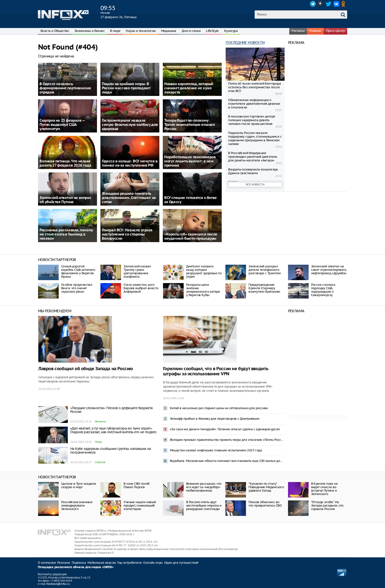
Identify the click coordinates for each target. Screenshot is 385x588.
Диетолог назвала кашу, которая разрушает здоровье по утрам (204, 271)
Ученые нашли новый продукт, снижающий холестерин (140, 505)
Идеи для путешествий (181, 563)
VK (336, 4)
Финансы (100, 421)
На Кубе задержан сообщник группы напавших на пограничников (111, 451)
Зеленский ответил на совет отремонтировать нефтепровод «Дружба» (329, 270)
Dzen (321, 4)
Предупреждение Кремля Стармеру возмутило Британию (264, 288)
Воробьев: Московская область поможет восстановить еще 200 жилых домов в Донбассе (227, 461)
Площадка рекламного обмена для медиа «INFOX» (76, 567)
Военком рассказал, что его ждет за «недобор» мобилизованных (204, 487)
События (100, 462)
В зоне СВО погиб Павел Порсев (136, 485)
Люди (98, 442)
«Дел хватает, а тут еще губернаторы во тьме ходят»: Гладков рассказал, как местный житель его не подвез (113, 430)
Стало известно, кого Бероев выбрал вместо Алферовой (141, 288)
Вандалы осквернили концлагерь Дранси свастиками (253, 171)
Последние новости (245, 43)
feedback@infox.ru (58, 584)
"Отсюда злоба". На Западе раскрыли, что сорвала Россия (327, 505)
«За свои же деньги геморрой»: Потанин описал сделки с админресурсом (225, 429)
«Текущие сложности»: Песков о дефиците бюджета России (111, 410)
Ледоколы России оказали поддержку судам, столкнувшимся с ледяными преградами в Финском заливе (255, 138)
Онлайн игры (153, 563)
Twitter (329, 4)
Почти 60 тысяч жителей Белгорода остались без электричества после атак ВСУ (254, 87)
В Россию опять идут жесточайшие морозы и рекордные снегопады (204, 505)
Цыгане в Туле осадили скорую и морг (78, 485)
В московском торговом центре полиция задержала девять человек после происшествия (252, 120)
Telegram (313, 4)
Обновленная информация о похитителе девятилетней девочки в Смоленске (254, 104)
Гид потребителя (129, 563)
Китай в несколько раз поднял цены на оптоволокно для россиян (219, 408)
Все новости (255, 184)
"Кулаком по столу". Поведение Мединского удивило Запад (266, 487)
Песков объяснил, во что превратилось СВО (265, 504)
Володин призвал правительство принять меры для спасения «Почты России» (227, 440)
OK (344, 4)
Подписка (79, 563)
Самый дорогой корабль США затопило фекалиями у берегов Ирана (78, 271)
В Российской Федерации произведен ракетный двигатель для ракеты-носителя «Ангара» (253, 157)
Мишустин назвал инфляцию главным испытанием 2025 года (216, 450)
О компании (47, 563)
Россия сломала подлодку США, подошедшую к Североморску (323, 290)
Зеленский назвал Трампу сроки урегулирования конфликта (137, 271)
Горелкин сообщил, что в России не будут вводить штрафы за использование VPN (216, 371)
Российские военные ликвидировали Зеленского (77, 505)
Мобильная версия (102, 563)
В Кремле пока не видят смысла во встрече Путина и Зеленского (324, 489)
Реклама (64, 563)
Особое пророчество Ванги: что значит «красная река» (77, 288)
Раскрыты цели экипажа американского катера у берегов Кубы (203, 290)
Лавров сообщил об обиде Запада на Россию (86, 369)
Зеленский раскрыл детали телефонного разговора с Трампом (265, 270)
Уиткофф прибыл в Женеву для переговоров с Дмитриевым (215, 419)
